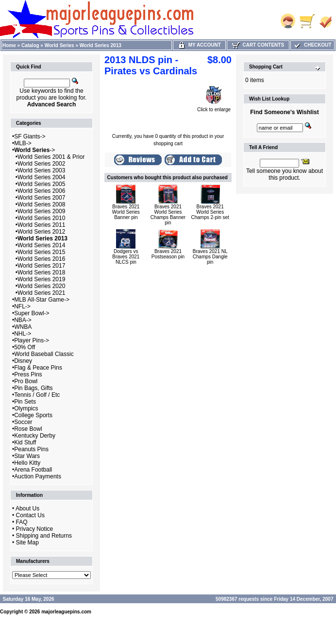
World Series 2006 (42, 191)
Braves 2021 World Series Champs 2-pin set (210, 212)
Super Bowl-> (32, 313)
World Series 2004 (42, 177)
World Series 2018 (42, 272)
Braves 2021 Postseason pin (168, 254)
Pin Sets (25, 402)
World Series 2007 (42, 198)
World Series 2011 (42, 225)
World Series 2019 (42, 279)
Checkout (312, 45)
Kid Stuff (25, 442)
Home (9, 45)
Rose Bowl (28, 429)
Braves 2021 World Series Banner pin (126, 212)
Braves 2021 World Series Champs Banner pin (168, 215)
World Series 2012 (42, 232)
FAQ (22, 522)
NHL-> (23, 334)
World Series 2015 (42, 252)
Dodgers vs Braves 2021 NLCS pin (126, 257)
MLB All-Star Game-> (42, 300)
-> (34, 150)
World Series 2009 (42, 211)
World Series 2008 (42, 204)
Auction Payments (38, 476)
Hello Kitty (27, 463)
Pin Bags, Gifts (33, 388)
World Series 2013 (101, 45)
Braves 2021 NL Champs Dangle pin (210, 257)
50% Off (25, 347)
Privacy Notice (35, 529)
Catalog (30, 45)
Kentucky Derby (35, 436)
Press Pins (28, 374)
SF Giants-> (30, 136)
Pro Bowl (26, 381)
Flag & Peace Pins (38, 368)
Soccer (23, 422)
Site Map (27, 542)
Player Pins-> (32, 340)
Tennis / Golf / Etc (37, 395)
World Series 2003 (42, 170)
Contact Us (30, 515)
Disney (23, 361)
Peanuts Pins (31, 449)
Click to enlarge (214, 107)
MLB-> (23, 143)
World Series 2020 (42, 286)
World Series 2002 (42, 164)
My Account (199, 45)
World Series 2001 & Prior (51, 157)
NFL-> (22, 306)
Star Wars (27, 456)
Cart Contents (258, 45)
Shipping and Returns (44, 536)
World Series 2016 (42, 259)
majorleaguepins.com (66, 612)
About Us (27, 508)
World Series (59, 45)
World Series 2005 (42, 184)
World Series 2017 (42, 266)
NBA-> (23, 320)
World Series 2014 (42, 245)
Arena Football (33, 470)
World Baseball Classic (44, 354)
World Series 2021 (42, 293)
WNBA (23, 327)
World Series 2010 (42, 218)
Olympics (26, 408)
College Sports (33, 415)
